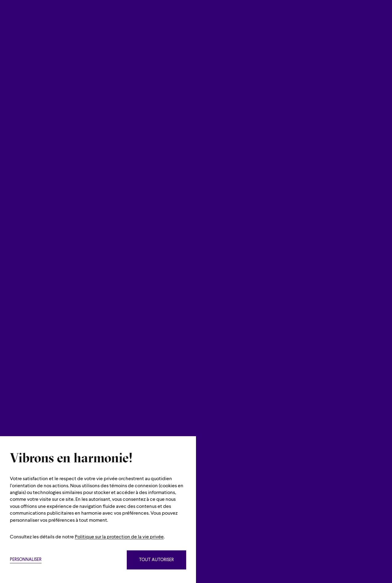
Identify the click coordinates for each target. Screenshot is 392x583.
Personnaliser (26, 560)
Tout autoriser (156, 560)
